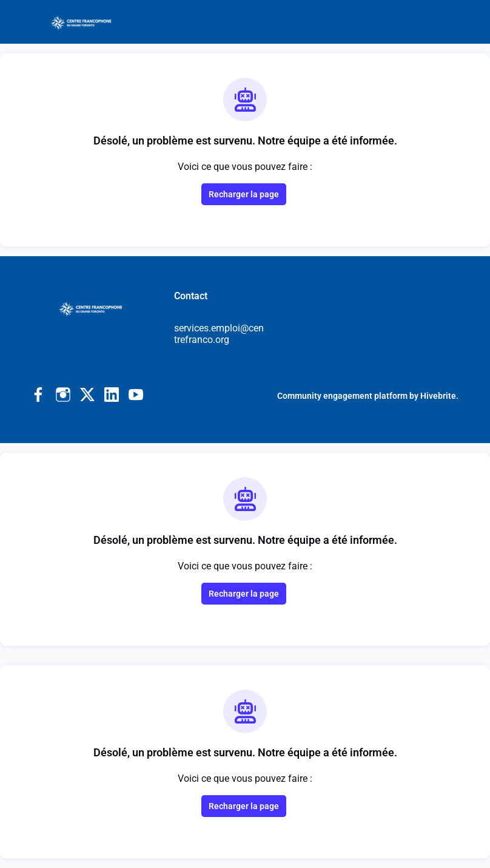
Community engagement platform (342, 396)
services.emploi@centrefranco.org (219, 334)
